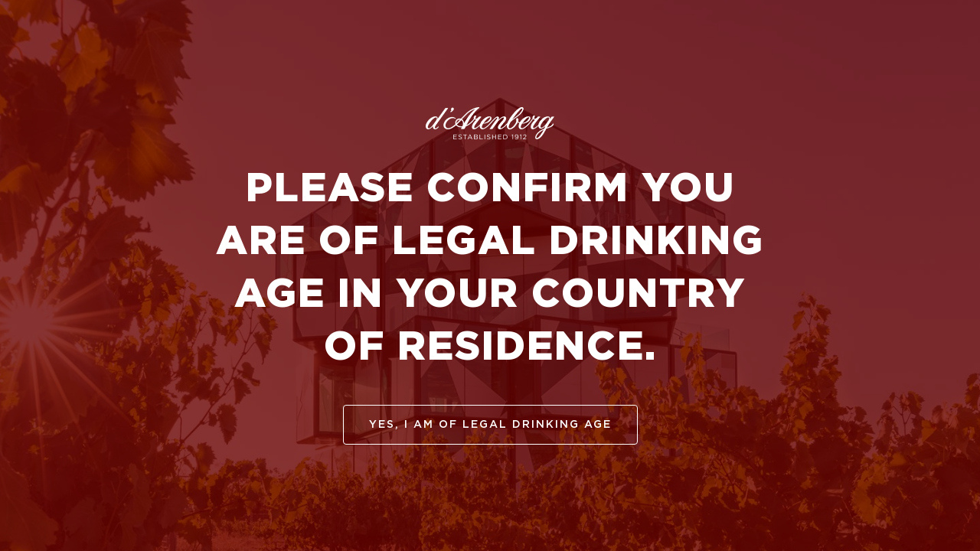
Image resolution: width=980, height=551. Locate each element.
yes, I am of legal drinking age (490, 425)
